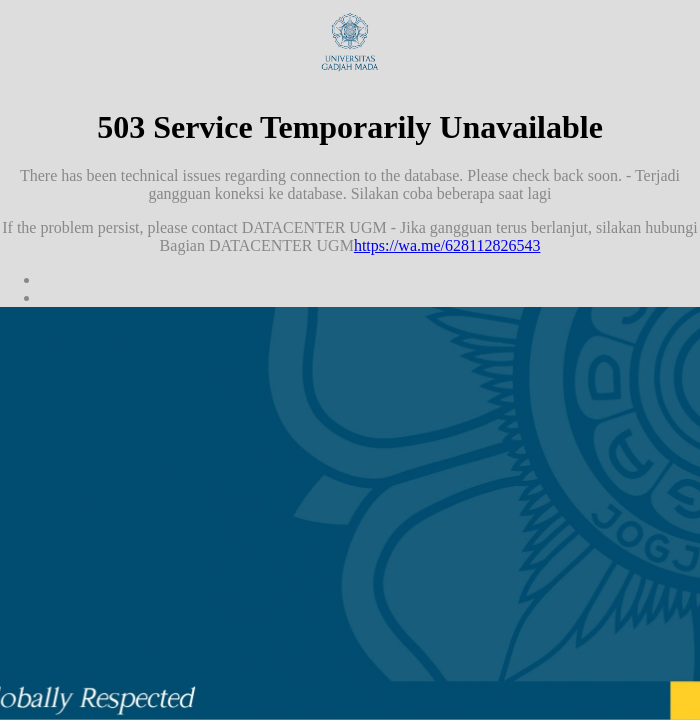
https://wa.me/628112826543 (447, 245)
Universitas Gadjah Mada (350, 42)
